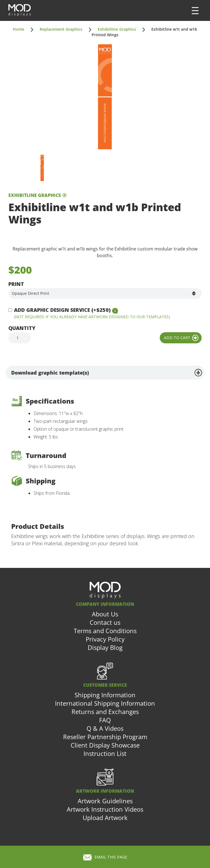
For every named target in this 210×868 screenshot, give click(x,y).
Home (19, 29)
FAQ (105, 720)
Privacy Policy (105, 639)
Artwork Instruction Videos (105, 809)
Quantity (22, 328)
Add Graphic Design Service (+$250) (62, 310)
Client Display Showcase (105, 745)
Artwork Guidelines (105, 801)
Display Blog (105, 647)
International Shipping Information (105, 703)
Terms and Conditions (105, 631)
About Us (105, 614)
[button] (195, 11)
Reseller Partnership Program (105, 737)
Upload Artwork (105, 818)
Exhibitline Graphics (117, 29)
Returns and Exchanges (105, 712)
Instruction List (105, 753)
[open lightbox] (105, 97)
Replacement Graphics (61, 29)
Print (16, 284)
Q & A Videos (105, 728)
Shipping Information (105, 695)
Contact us (105, 622)
